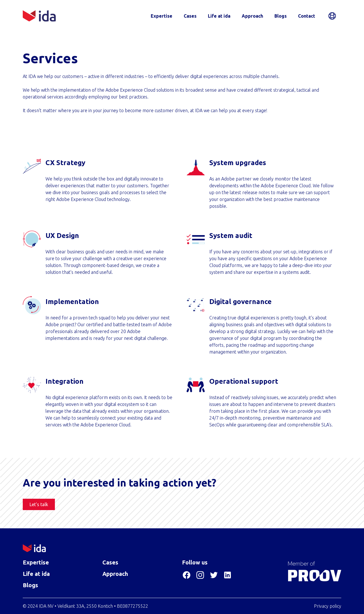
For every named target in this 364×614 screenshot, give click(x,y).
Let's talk (39, 504)
